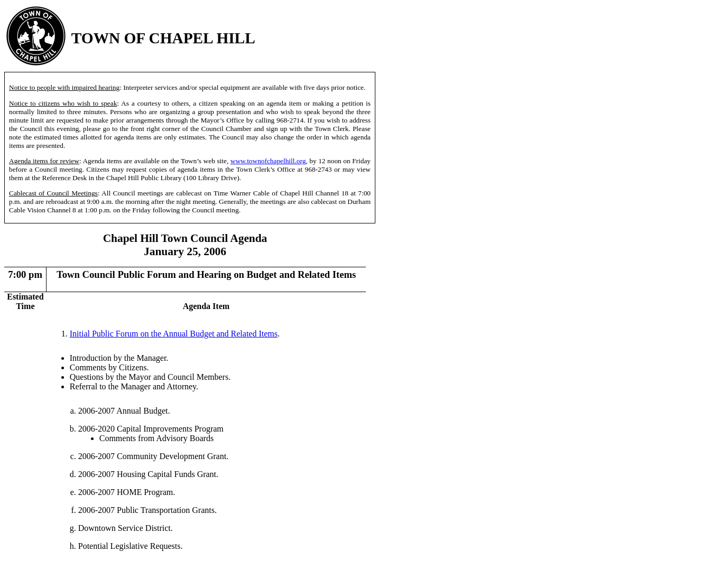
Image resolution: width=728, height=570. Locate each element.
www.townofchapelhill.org (268, 161)
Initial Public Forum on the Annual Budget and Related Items (174, 334)
